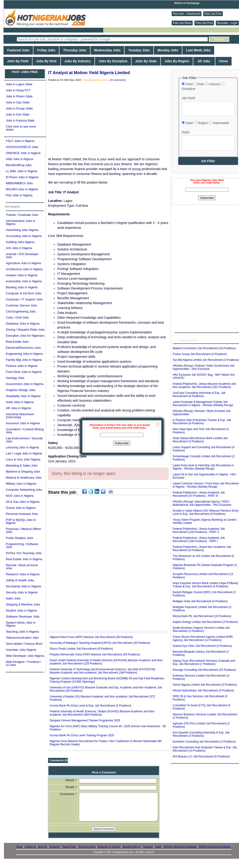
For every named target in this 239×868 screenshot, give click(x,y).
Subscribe (122, 443)
